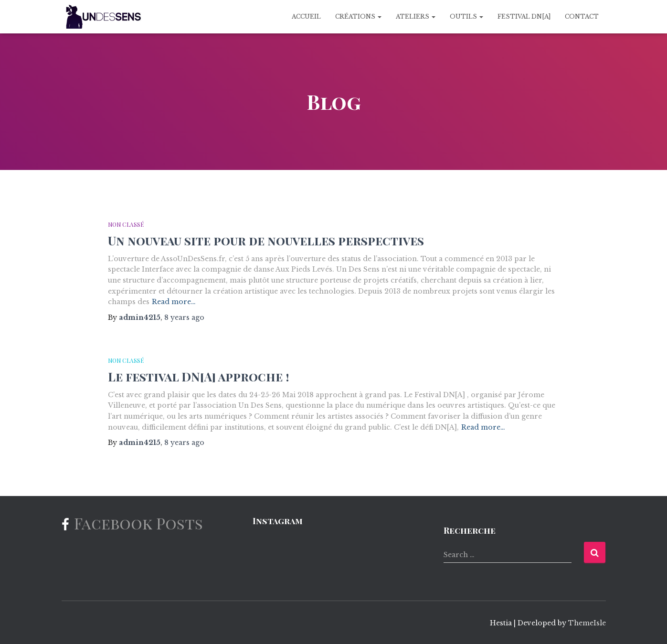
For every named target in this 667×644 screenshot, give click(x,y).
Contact (582, 16)
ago (184, 317)
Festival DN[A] (524, 16)
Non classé (126, 224)
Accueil (306, 16)
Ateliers (416, 16)
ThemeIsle (587, 623)
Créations (358, 16)
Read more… (174, 302)
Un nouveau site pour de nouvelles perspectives (266, 240)
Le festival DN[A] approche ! (199, 376)
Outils (466, 16)
